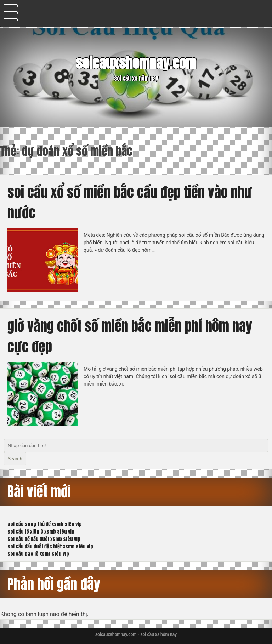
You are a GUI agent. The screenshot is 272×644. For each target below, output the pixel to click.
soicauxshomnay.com (136, 63)
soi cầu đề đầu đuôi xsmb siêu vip (44, 539)
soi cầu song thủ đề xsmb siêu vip (45, 524)
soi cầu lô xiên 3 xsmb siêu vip (41, 532)
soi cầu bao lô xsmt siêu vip (38, 554)
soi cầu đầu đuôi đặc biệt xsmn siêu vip (50, 546)
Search (15, 459)
